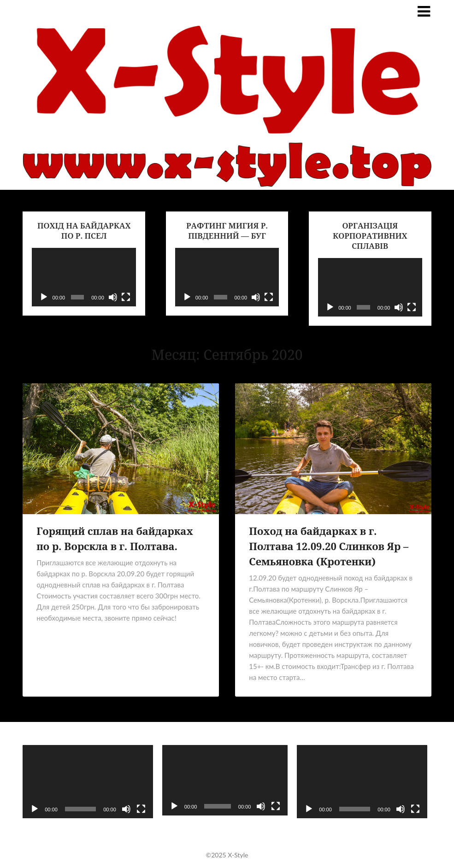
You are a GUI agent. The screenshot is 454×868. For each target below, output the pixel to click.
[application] (84, 277)
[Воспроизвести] (44, 297)
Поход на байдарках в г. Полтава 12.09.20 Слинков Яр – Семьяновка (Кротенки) (329, 546)
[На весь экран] (126, 297)
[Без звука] (113, 297)
